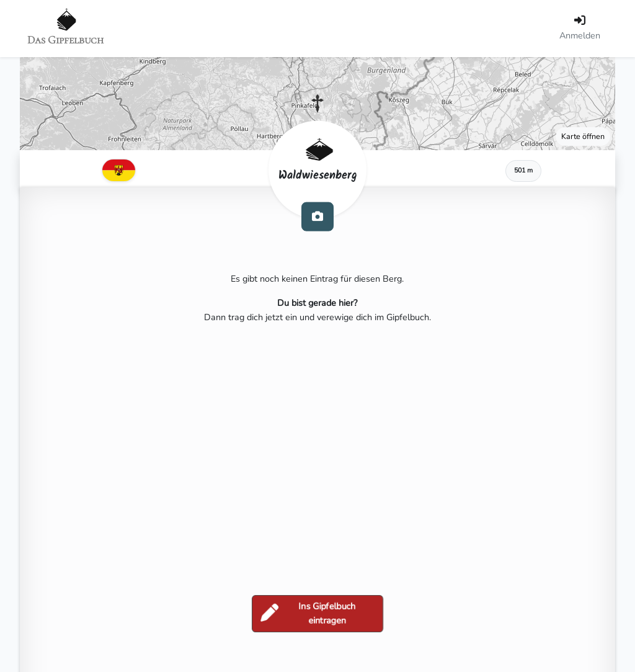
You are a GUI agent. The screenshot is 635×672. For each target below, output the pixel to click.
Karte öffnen (583, 136)
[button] (317, 104)
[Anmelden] (580, 29)
